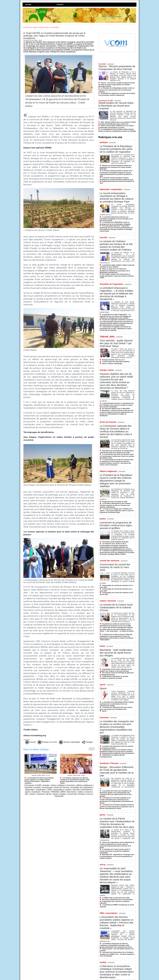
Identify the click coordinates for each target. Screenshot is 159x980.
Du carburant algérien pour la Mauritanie (116, 409)
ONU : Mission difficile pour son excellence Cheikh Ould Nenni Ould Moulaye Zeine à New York (117, 123)
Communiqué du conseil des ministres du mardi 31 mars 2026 (115, 567)
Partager (87, 742)
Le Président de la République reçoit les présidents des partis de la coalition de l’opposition (116, 149)
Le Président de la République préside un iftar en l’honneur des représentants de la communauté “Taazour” (116, 90)
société (37, 787)
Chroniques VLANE (33, 785)
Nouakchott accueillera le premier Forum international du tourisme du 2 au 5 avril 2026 (115, 625)
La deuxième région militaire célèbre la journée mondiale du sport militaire (117, 266)
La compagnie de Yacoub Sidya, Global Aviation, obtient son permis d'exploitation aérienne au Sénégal (117, 130)
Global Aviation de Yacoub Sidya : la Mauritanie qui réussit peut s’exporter (116, 106)
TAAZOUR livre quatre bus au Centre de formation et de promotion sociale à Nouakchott (117, 94)
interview (28, 787)
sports (28, 792)
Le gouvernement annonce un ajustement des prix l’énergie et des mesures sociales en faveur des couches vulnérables (117, 405)
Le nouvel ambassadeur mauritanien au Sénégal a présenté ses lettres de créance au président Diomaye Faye (117, 197)
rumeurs (88, 792)
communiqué (47, 787)
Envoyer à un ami (47, 742)
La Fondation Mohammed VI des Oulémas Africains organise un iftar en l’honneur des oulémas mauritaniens (115, 505)
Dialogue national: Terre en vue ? (113, 360)
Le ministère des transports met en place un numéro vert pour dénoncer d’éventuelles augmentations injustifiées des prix (117, 727)
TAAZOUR (59, 796)
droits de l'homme (62, 787)
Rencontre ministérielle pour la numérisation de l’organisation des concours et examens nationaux (116, 901)
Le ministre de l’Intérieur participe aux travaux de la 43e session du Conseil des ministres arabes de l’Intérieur (116, 245)
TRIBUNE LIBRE (58, 792)
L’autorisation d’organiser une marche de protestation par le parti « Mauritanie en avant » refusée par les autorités (116, 329)
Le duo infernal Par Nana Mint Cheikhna (116, 362)
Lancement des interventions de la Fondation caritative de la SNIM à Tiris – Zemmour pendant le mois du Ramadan (117, 954)
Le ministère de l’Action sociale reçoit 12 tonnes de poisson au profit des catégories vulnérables (115, 851)
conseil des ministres (76, 794)
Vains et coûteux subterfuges (112, 364)
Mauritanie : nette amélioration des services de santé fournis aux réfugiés (116, 653)
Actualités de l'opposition (82, 787)
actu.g (90, 794)
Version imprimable (69, 742)
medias (63, 794)
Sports (103, 688)
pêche (49, 794)
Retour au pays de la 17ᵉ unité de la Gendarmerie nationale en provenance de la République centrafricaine (115, 271)
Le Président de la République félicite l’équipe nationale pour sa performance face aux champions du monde (117, 704)
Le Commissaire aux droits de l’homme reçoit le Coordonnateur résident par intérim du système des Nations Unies (117, 456)
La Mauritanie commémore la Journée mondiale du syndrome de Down (114, 677)
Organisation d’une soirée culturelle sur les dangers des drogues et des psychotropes (116, 670)
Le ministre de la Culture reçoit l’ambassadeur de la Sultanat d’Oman (116, 607)
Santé (55, 794)
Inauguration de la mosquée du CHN (115, 502)
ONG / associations (56, 790)
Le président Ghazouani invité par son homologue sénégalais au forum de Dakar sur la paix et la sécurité (116, 219)
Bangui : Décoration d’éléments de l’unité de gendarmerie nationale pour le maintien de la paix (117, 771)
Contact (60, 5)
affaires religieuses (84, 785)
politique (61, 785)
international (86, 790)
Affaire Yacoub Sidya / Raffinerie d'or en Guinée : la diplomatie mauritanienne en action (116, 127)
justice (68, 790)
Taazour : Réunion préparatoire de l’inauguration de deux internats (117, 68)
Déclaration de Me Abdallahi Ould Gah (115, 542)
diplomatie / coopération (35, 790)
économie (71, 785)
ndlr (26, 794)
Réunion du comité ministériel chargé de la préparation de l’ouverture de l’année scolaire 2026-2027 (116, 167)
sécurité (76, 790)
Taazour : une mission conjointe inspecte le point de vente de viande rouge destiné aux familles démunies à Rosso (117, 85)
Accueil (28, 5)
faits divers (71, 792)
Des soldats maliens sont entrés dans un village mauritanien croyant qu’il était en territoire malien (117, 276)
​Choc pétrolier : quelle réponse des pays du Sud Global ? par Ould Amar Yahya (116, 343)
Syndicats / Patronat (40, 792)
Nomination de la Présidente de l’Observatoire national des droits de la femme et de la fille (117, 452)
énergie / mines (49, 785)
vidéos (81, 792)
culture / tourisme (37, 794)
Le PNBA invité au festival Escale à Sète (116, 898)
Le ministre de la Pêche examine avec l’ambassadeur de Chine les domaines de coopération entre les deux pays (117, 823)
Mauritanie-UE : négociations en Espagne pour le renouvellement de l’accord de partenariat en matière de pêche (117, 856)
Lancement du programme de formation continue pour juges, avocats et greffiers (116, 525)
